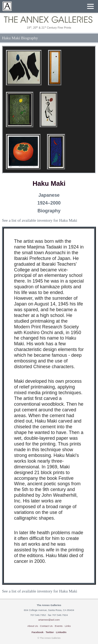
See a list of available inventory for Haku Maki (40, 220)
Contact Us (46, 626)
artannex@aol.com (49, 620)
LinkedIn (61, 632)
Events (59, 626)
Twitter (50, 632)
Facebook (37, 632)
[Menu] (90, 6)
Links (68, 626)
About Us (32, 626)
